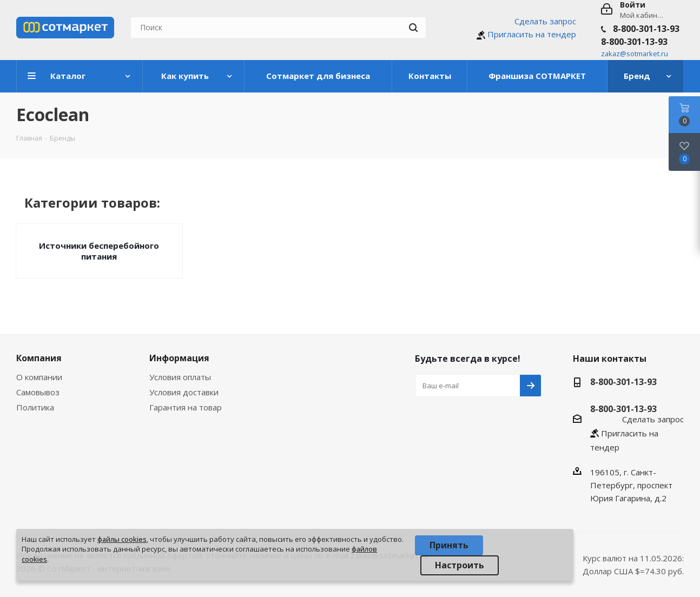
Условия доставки (184, 392)
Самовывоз (38, 392)
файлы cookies (122, 539)
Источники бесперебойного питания (99, 251)
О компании (39, 377)
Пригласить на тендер (532, 34)
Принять (449, 545)
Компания (39, 358)
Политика (35, 407)
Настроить (460, 565)
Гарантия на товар (186, 407)
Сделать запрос (545, 21)
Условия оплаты (180, 377)
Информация (179, 358)
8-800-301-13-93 (646, 29)
